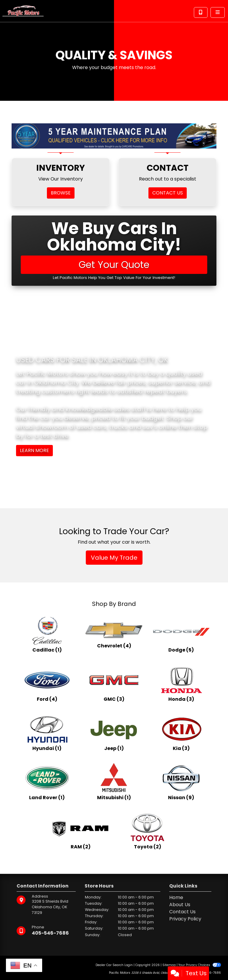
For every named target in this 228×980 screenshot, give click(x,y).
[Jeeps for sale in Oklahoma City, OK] (114, 733)
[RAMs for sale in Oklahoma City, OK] (80, 831)
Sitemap (169, 965)
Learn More (34, 450)
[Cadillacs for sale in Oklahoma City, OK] (47, 634)
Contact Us (182, 912)
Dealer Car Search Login (114, 965)
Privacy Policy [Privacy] (185, 919)
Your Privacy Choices (200, 965)
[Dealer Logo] (23, 11)
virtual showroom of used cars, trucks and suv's (87, 427)
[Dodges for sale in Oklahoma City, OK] (181, 634)
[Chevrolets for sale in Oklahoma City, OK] (114, 634)
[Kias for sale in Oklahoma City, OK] (181, 733)
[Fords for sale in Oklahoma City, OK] (47, 684)
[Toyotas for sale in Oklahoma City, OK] (148, 831)
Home (176, 897)
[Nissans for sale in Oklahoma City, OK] (181, 782)
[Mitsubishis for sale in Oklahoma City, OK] (114, 782)
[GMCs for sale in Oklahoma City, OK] (114, 684)
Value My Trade (114, 558)
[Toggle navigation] (218, 12)
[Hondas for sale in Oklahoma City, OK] (181, 684)
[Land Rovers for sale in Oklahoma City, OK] (47, 782)
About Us (180, 905)
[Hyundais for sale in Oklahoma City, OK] (47, 733)
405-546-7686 (50, 933)
